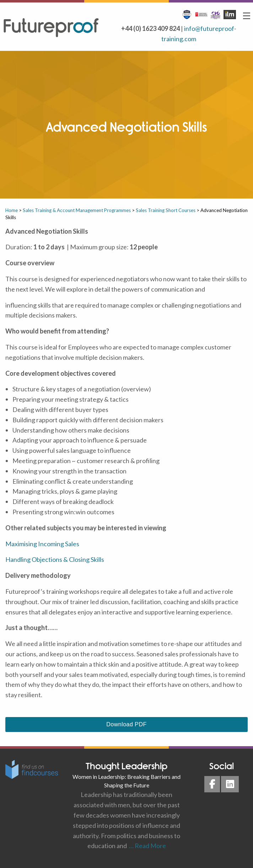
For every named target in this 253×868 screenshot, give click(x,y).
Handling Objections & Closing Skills (55, 559)
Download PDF (126, 724)
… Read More (146, 846)
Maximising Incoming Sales (42, 544)
